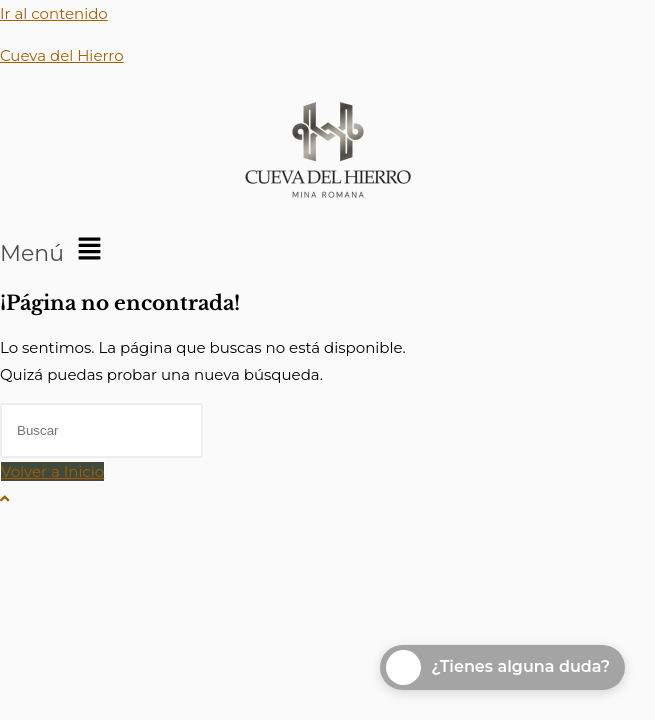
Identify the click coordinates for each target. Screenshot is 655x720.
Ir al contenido (54, 13)
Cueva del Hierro (62, 55)
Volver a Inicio (52, 471)
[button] (327, 250)
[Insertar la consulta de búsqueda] (101, 430)
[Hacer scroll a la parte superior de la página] (4, 498)
